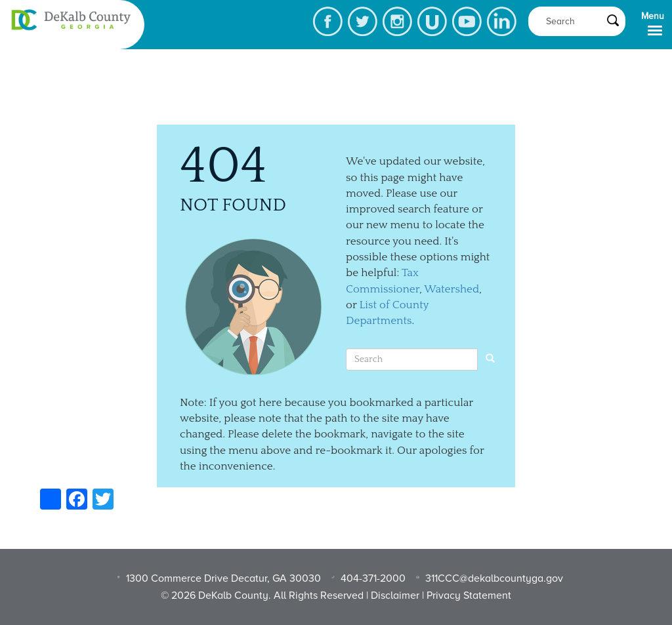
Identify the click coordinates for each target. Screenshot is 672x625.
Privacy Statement (469, 595)
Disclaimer (395, 595)
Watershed (451, 289)
